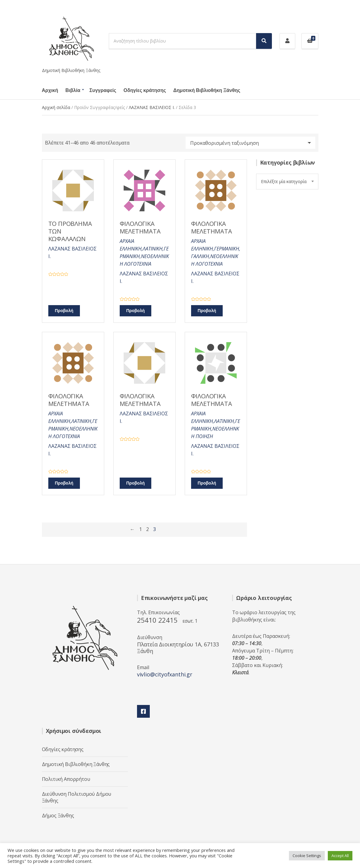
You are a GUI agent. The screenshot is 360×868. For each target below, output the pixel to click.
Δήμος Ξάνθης (58, 815)
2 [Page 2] (147, 529)
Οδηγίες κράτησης (145, 90)
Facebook (143, 711)
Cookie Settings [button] (307, 856)
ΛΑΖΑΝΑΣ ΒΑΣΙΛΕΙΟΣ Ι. (152, 107)
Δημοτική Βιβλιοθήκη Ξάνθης (207, 90)
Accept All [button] (340, 856)
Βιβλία (73, 90)
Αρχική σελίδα (56, 107)
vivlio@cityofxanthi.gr (165, 674)
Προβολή (64, 311)
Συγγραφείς (103, 90)
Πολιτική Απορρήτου (66, 779)
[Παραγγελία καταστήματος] (250, 143)
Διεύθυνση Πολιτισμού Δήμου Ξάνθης (77, 797)
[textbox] (287, 182)
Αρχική (50, 90)
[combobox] (287, 182)
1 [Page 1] (141, 529)
